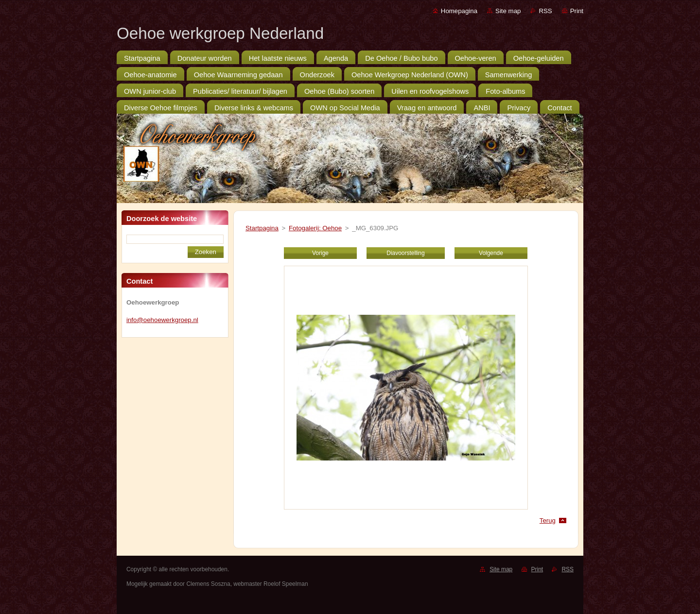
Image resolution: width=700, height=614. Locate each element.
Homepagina (459, 11)
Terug (548, 520)
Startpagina (262, 228)
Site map (508, 11)
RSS (545, 11)
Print (577, 11)
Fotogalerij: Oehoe (315, 228)
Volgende (491, 253)
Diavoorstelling (405, 253)
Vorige (320, 253)
